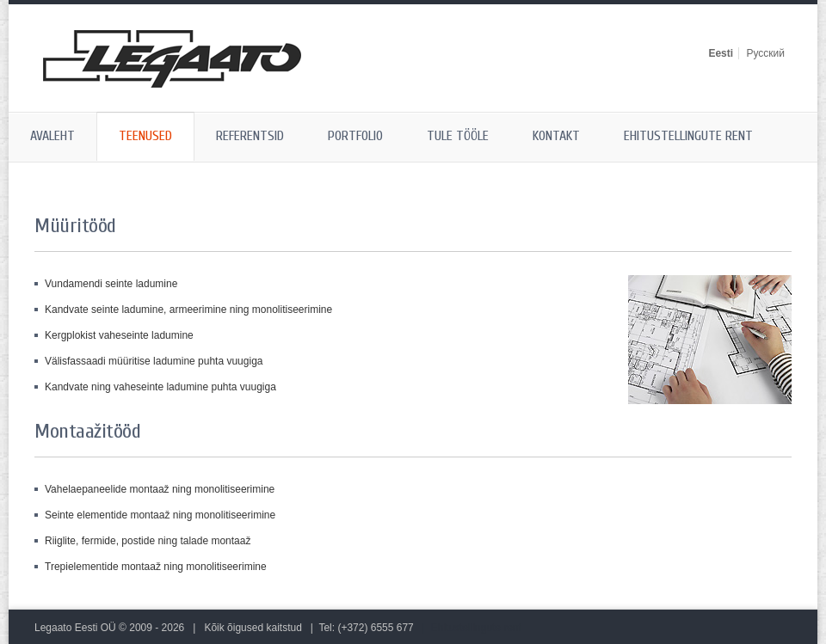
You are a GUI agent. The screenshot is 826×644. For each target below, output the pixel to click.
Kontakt (556, 136)
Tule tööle (458, 136)
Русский (765, 53)
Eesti (721, 53)
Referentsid (250, 136)
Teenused (145, 136)
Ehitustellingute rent (688, 136)
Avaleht (52, 136)
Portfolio (355, 136)
